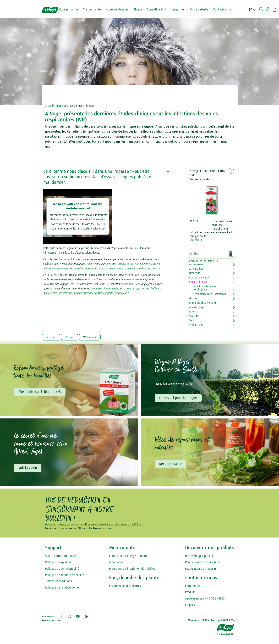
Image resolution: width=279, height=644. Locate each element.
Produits (190, 594)
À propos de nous (121, 10)
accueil (49, 106)
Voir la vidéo (28, 469)
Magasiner (182, 10)
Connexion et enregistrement (128, 558)
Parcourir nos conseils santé (203, 564)
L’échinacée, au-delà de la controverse (204, 263)
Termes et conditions (59, 583)
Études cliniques (198, 282)
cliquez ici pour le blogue (179, 399)
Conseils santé (72, 10)
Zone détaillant (160, 10)
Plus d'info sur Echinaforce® (40, 393)
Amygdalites (196, 269)
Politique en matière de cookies (65, 577)
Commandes (193, 588)
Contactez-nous (227, 10)
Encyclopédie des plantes (125, 588)
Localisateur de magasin (201, 570)
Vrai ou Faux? (197, 325)
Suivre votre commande (61, 558)
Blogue (141, 10)
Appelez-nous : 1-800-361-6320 (205, 600)
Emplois (190, 607)
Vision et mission (51, 622)
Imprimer (98, 337)
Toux (192, 320)
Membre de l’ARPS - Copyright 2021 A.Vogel (213, 622)
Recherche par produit (199, 558)
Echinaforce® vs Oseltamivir (210, 294)
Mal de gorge (197, 307)
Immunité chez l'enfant (203, 303)
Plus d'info (196, 240)
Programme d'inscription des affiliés (132, 570)
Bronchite (195, 273)
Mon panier (116, 564)
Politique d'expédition (59, 564)
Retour (53, 337)
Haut (74, 337)
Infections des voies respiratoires (205, 288)
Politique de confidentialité (62, 570)
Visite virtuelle (203, 10)
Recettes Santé (171, 465)
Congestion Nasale (200, 278)
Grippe (193, 298)
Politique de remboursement (63, 589)
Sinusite (194, 316)
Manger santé (95, 10)
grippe (70, 106)
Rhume (59, 106)
